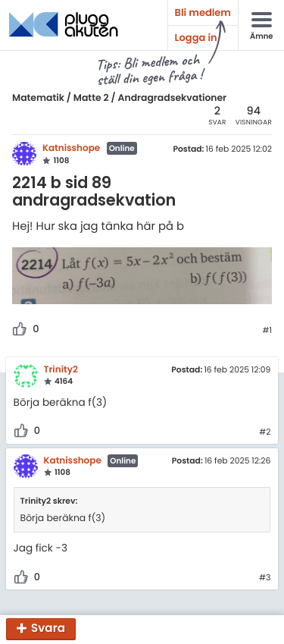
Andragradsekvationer (173, 98)
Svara (48, 629)
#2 (265, 432)
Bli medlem (203, 13)
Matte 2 (91, 98)
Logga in (196, 38)
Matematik (38, 98)
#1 (267, 331)
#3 (265, 578)
